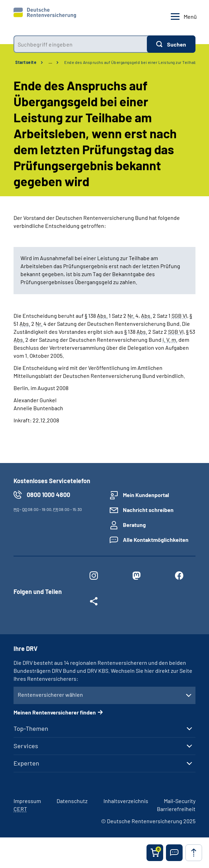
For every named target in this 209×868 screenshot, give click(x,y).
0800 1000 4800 (48, 495)
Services (26, 746)
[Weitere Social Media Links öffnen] (94, 603)
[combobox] (80, 44)
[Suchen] (171, 44)
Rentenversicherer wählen (50, 695)
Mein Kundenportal (146, 495)
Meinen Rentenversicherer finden (55, 712)
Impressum (27, 801)
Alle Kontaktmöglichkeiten (156, 540)
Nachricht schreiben (148, 510)
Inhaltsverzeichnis (126, 801)
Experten (26, 763)
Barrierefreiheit (176, 809)
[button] (174, 853)
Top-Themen (31, 728)
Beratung (134, 525)
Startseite (26, 62)
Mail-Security (180, 801)
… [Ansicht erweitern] (50, 62)
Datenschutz (72, 801)
